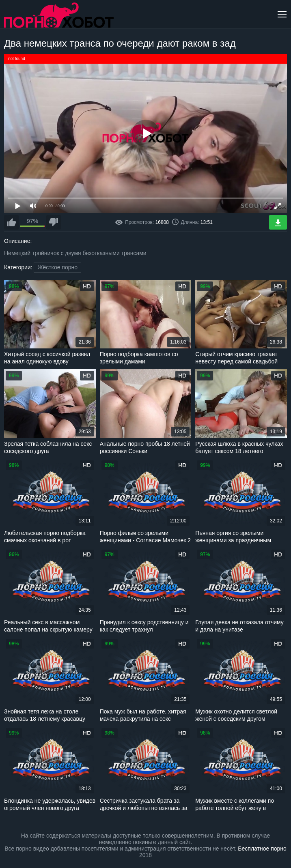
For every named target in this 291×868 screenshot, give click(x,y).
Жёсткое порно (57, 267)
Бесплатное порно (262, 849)
